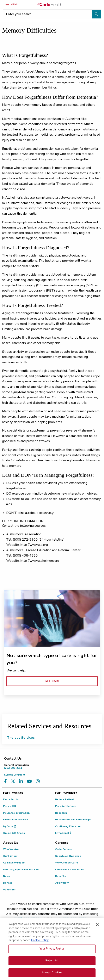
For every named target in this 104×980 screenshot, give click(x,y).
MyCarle (10, 826)
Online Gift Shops (14, 833)
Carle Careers (64, 849)
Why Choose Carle (67, 863)
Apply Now (62, 883)
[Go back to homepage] (50, 4)
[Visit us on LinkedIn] (21, 781)
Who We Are (11, 849)
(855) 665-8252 (74, 919)
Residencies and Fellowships (73, 820)
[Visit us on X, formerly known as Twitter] (13, 781)
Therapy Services (21, 738)
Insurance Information (16, 813)
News (7, 876)
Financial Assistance (16, 820)
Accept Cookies (52, 975)
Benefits (60, 876)
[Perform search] (96, 14)
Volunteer (9, 890)
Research (61, 813)
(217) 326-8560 (27, 919)
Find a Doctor (11, 799)
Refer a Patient (65, 799)
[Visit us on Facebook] (5, 781)
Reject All (52, 963)
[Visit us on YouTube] (29, 781)
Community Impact (14, 863)
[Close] (97, 927)
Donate (8, 883)
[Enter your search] (52, 14)
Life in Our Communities (70, 869)
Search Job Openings (68, 856)
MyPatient (63, 833)
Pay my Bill (10, 806)
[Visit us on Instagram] (38, 781)
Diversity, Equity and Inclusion (21, 869)
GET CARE (52, 681)
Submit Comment (15, 775)
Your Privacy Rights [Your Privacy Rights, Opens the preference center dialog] (52, 951)
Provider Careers (66, 806)
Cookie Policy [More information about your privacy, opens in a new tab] (40, 942)
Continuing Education (68, 826)
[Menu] (7, 4)
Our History (10, 856)
